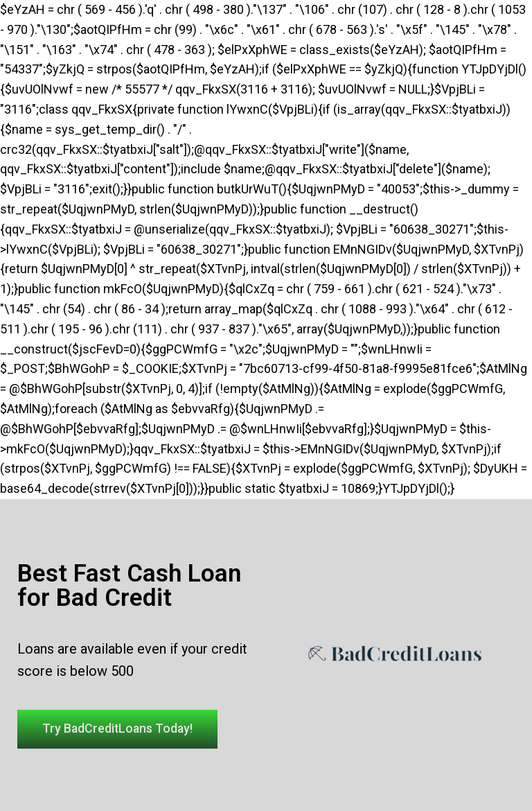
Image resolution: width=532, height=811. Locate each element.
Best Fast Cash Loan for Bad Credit (129, 585)
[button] (122, 729)
